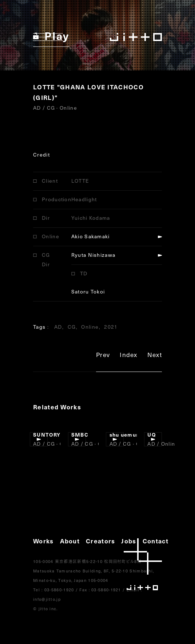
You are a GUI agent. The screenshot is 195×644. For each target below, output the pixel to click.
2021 (111, 327)
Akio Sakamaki (91, 236)
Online (90, 327)
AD (58, 327)
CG (72, 327)
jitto (143, 564)
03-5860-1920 (59, 590)
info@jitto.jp (47, 599)
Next (155, 356)
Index (129, 356)
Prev (103, 356)
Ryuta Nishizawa (93, 255)
